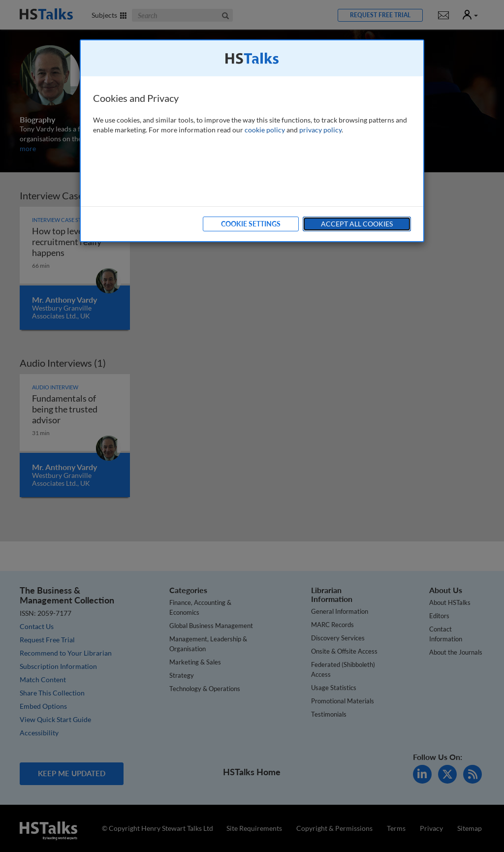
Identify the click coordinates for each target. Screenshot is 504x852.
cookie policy (265, 130)
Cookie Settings (251, 224)
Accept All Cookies (357, 224)
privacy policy (320, 130)
